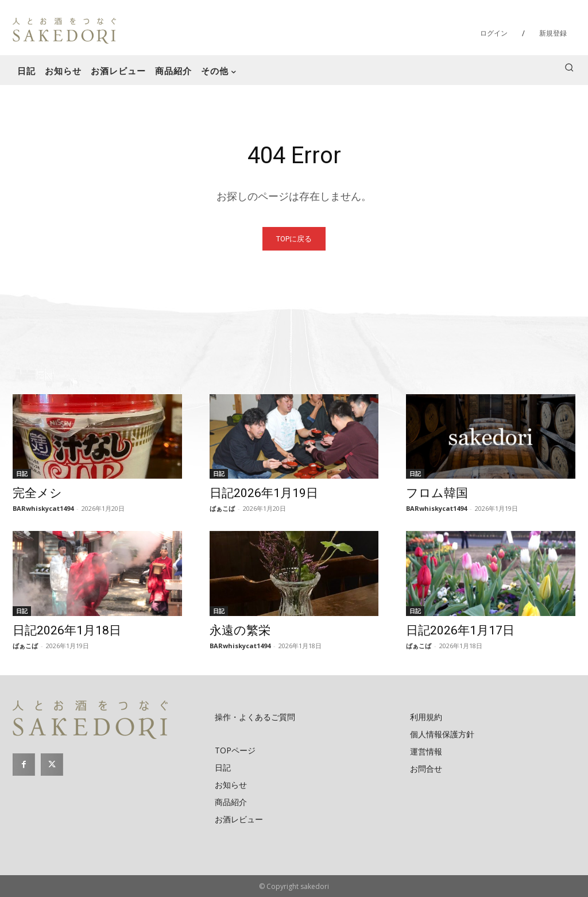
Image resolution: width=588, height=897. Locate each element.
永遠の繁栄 (240, 630)
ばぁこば (222, 508)
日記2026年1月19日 (264, 493)
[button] (569, 67)
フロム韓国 (437, 493)
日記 (22, 473)
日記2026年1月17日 (460, 630)
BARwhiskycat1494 (43, 508)
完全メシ (37, 493)
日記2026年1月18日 (67, 630)
